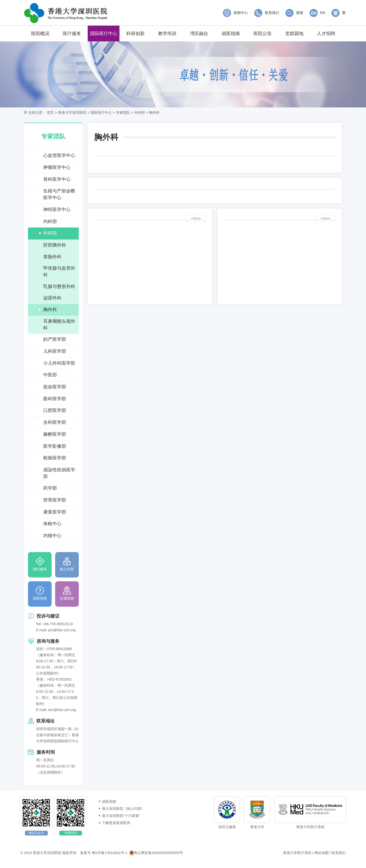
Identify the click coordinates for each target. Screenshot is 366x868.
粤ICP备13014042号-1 (110, 853)
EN (317, 13)
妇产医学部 (55, 339)
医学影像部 (55, 446)
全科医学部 (55, 422)
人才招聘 (326, 34)
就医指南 (231, 34)
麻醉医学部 (55, 434)
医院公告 (263, 34)
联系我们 (267, 13)
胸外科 (154, 112)
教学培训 (167, 34)
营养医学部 (55, 500)
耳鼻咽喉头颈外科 (59, 325)
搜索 (294, 13)
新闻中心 (235, 13)
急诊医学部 (55, 387)
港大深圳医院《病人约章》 (123, 809)
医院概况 (40, 34)
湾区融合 (199, 34)
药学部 (50, 488)
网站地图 (322, 853)
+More (196, 219)
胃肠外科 (52, 257)
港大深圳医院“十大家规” (121, 816)
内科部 (50, 221)
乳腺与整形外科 (59, 286)
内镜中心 (52, 536)
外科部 (140, 112)
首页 (50, 112)
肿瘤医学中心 (57, 167)
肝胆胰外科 (55, 245)
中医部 (50, 375)
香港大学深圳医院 (72, 112)
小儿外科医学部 (59, 363)
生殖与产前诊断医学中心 (59, 194)
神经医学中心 (57, 210)
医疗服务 (72, 34)
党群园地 (294, 34)
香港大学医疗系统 (297, 853)
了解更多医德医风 (116, 823)
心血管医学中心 (59, 155)
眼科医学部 (55, 399)
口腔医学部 (55, 410)
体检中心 (52, 524)
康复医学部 (55, 512)
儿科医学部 (55, 351)
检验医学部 (55, 458)
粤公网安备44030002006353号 (156, 853)
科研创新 (135, 34)
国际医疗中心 (104, 34)
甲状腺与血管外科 (59, 271)
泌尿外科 (52, 298)
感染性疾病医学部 (59, 473)
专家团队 (123, 112)
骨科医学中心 (57, 179)
